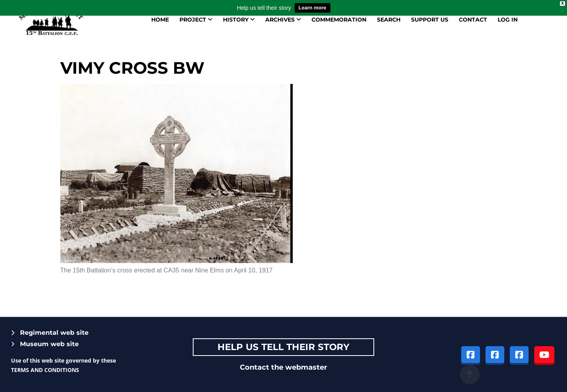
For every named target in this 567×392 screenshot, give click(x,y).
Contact (473, 20)
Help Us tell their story (283, 347)
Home (160, 20)
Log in (508, 20)
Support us (430, 20)
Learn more (312, 8)
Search (389, 20)
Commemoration (339, 20)
